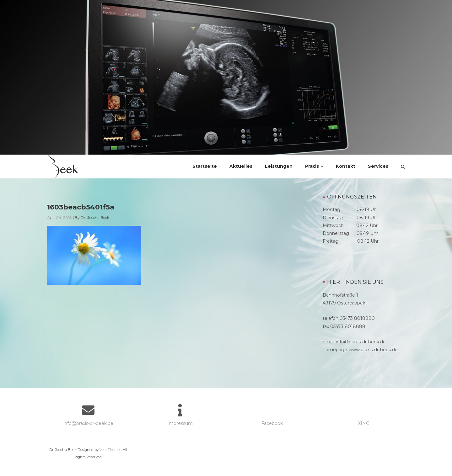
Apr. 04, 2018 (59, 217)
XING (364, 423)
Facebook (272, 423)
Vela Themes (110, 450)
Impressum (180, 423)
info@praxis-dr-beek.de (88, 423)
